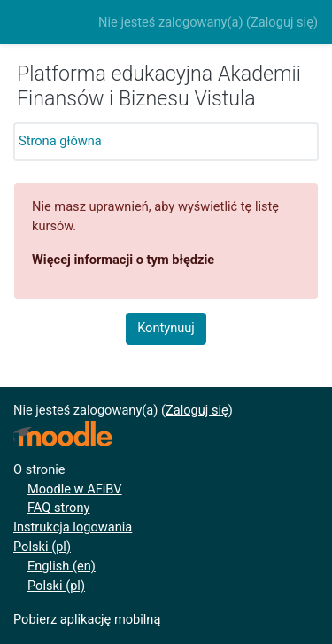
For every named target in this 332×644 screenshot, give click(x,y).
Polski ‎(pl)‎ (42, 547)
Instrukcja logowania (73, 527)
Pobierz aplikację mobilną (87, 619)
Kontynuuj (166, 328)
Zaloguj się (282, 22)
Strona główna (60, 141)
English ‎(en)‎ (62, 566)
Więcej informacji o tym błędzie (123, 260)
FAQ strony (58, 508)
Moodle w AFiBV (75, 489)
